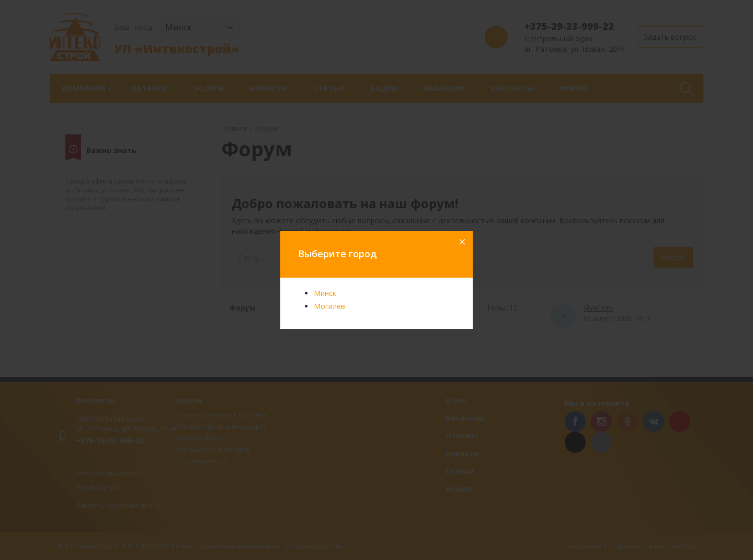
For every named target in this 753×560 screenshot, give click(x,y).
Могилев (329, 306)
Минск (325, 293)
